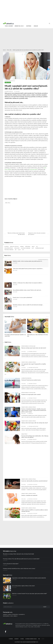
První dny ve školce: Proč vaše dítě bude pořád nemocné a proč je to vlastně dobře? (21, 559)
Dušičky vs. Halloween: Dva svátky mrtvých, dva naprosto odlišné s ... (28, 283)
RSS (39, 639)
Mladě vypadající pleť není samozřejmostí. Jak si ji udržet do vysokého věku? (28, 50)
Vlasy (19, 250)
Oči (37, 247)
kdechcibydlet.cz (6, 616)
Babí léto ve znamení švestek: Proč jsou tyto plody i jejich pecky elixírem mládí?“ (30, 594)
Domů (4, 50)
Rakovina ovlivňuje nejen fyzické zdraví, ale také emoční (34, 348)
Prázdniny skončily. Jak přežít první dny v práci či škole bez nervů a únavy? (19, 569)
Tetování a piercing (9, 250)
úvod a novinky (9, 26)
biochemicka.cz (15, 614)
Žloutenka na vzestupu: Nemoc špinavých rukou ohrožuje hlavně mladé (18, 554)
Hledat (45, 607)
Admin (43, 639)
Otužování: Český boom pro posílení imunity (31, 380)
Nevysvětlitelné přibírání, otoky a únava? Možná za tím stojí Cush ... (27, 290)
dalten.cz (16, 616)
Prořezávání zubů (40, 248)
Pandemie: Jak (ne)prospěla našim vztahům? (31, 394)
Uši (16, 250)
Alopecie (6, 247)
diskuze (36, 26)
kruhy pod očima (33, 169)
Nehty (33, 247)
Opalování (17, 248)
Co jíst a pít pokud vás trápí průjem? (11, 564)
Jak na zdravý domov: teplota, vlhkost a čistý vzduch (23, 586)
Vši (23, 250)
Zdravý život (24, 434)
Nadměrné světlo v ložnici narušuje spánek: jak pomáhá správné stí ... (28, 261)
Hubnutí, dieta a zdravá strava (29, 362)
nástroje (29, 26)
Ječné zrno (28, 247)
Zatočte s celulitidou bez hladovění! (29, 495)
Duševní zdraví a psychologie (28, 346)
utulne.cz (10, 614)
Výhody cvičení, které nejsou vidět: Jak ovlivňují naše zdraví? (35, 423)
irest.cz (12, 616)
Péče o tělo (9, 50)
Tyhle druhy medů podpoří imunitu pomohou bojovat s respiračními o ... (28, 269)
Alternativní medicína (26, 378)
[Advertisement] (26, 38)
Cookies (22, 639)
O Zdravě (11, 639)
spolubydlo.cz (22, 614)
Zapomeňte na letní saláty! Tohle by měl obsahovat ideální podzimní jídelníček (29, 578)
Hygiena (22, 247)
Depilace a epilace (14, 247)
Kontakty (17, 639)
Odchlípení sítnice (9, 248)
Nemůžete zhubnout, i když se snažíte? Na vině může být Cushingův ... (28, 305)
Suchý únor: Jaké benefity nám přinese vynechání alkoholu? (34, 481)
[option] (15, 328)
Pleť (33, 248)
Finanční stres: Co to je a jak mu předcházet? (23, 298)
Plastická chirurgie (26, 248)
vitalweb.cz (5, 614)
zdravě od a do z (20, 26)
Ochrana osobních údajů (31, 639)
